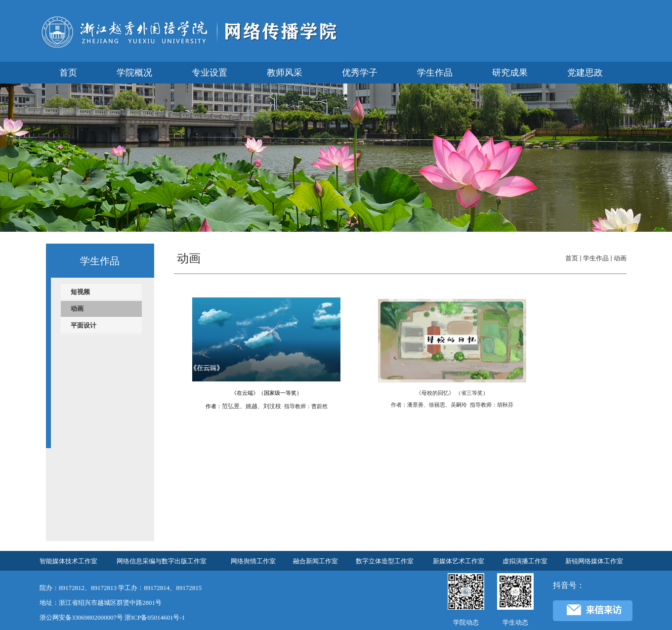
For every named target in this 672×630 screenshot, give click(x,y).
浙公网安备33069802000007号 (81, 617)
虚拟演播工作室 (525, 561)
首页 (572, 258)
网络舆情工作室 (253, 561)
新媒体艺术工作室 (459, 561)
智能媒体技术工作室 (68, 561)
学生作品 (596, 258)
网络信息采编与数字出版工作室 (162, 561)
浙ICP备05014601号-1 (155, 617)
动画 (620, 258)
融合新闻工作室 (315, 561)
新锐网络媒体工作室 (594, 561)
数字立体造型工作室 (385, 561)
